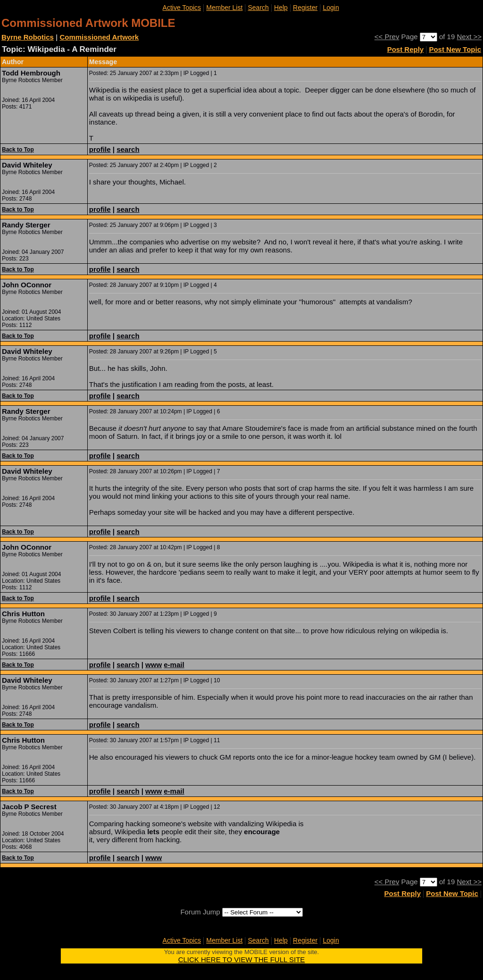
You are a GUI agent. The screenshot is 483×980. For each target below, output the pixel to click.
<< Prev (387, 37)
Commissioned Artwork (99, 37)
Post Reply (406, 49)
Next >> (469, 37)
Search (258, 8)
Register (305, 8)
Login (331, 8)
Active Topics (182, 8)
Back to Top (18, 150)
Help (281, 8)
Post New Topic (455, 49)
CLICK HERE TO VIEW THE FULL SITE (242, 959)
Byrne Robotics (28, 37)
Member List (224, 8)
